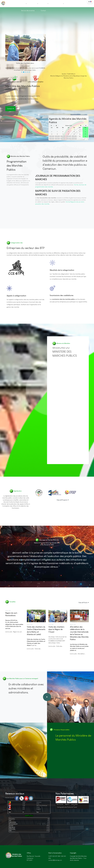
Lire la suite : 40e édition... (78, 654)
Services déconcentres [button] (28, 11)
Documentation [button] (59, 3)
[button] (22, 72)
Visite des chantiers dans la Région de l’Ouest (56, 629)
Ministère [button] (35, 3)
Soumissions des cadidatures (62, 295)
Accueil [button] (24, 3)
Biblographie (69, 87)
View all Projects (63, 500)
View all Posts (84, 603)
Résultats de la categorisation (62, 270)
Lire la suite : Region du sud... (14, 632)
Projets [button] (46, 3)
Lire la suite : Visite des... (34, 649)
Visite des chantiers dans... (25, 63)
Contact (43, 11)
